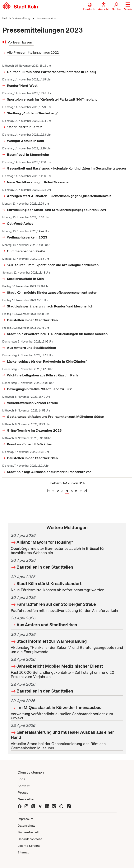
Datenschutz (27, 826)
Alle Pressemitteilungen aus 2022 (33, 52)
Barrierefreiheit (28, 832)
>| (85, 491)
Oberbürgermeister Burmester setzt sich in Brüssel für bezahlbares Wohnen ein (67, 543)
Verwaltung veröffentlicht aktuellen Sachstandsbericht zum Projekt (67, 709)
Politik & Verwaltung (16, 18)
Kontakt (24, 786)
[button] (128, 7)
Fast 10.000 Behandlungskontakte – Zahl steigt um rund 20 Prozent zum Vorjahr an (67, 667)
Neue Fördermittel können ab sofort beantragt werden (67, 583)
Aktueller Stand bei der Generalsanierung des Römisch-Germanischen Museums (67, 736)
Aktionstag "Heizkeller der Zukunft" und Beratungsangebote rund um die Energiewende (67, 643)
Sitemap (23, 852)
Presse (23, 792)
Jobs (21, 779)
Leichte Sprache (29, 846)
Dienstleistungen (31, 772)
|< (49, 491)
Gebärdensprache (30, 839)
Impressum (25, 819)
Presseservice (46, 18)
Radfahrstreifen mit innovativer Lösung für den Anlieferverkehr (67, 603)
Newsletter (26, 799)
